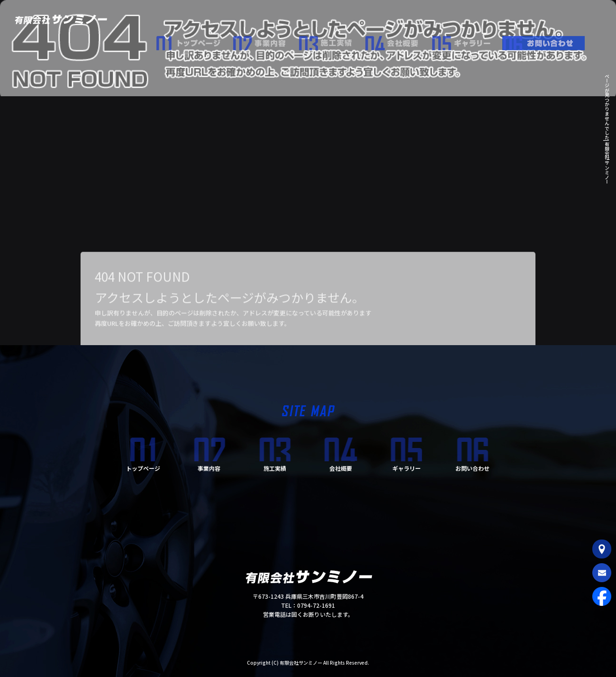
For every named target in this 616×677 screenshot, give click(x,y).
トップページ (194, 41)
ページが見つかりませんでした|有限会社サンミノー (607, 129)
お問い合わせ (547, 41)
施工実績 (332, 41)
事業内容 (265, 41)
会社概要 (398, 41)
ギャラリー (467, 41)
